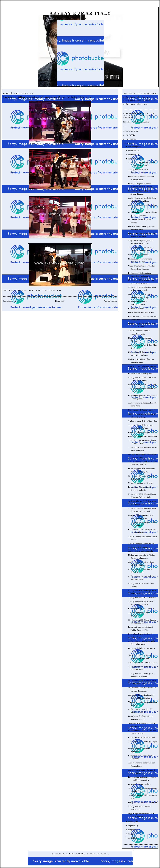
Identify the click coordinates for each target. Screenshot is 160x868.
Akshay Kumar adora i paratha (141, 551)
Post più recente (9, 301)
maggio (131, 834)
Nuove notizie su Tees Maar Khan (142, 385)
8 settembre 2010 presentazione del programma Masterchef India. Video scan (47, 97)
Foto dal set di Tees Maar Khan (141, 312)
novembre (132, 151)
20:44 (58, 290)
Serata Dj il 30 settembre (138, 255)
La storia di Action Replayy (139, 784)
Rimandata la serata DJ (137, 308)
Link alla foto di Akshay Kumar (136, 122)
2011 (128, 139)
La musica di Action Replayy (140, 373)
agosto (131, 822)
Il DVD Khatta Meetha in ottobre (142, 737)
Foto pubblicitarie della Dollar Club (143, 802)
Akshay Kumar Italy (80, 13)
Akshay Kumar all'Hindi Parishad (142, 598)
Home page (60, 301)
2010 (128, 143)
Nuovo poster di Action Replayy (141, 410)
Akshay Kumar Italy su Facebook (137, 101)
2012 (128, 135)
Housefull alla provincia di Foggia (142, 432)
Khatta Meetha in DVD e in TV (141, 609)
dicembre (132, 147)
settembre (132, 159)
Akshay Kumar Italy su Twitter (136, 104)
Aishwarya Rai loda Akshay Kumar (143, 662)
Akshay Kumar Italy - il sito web (136, 97)
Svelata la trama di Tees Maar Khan (143, 421)
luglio (130, 826)
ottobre (131, 155)
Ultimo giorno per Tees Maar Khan (142, 436)
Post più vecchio (110, 301)
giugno (131, 830)
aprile (130, 838)
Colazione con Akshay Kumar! (141, 483)
